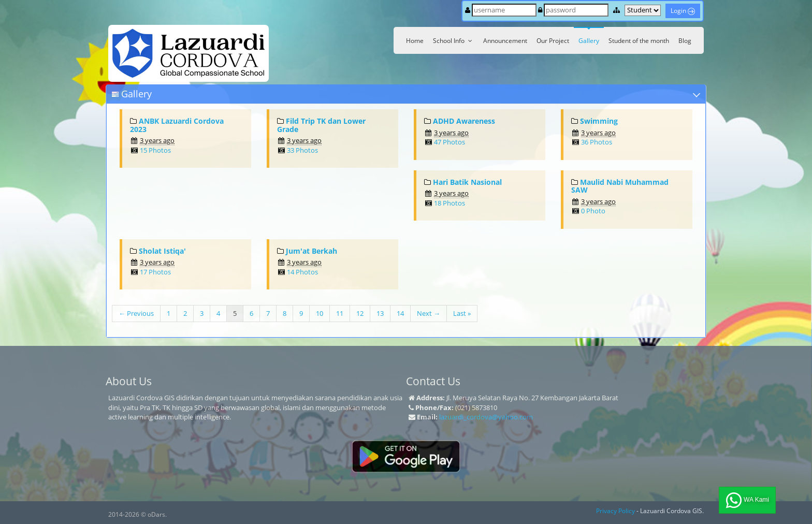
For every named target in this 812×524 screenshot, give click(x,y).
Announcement (505, 41)
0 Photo (593, 211)
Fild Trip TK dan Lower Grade (321, 125)
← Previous (136, 313)
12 (360, 313)
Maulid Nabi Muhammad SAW (620, 186)
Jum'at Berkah (311, 251)
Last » (462, 313)
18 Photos (450, 203)
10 (320, 313)
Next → (429, 313)
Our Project (553, 41)
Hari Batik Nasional (467, 182)
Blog (685, 41)
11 (340, 313)
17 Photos (155, 272)
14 (400, 313)
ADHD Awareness (464, 121)
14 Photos (302, 272)
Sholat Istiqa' (162, 251)
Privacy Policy (615, 511)
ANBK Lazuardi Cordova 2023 (177, 125)
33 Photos (302, 150)
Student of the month (639, 41)
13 (380, 313)
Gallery (589, 41)
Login (683, 11)
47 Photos (450, 142)
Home (415, 41)
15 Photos (155, 150)
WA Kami (747, 500)
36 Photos (597, 142)
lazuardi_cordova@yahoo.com (486, 417)
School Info (453, 41)
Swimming (599, 121)
